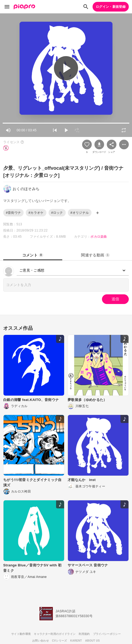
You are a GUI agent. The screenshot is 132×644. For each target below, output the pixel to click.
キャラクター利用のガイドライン (55, 634)
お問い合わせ (41, 641)
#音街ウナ (13, 213)
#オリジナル (80, 213)
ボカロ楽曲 (99, 237)
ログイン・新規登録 (111, 7)
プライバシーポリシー (107, 634)
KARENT (76, 641)
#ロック (57, 213)
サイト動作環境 (21, 634)
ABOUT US (92, 641)
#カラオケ (36, 213)
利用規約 (84, 634)
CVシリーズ (60, 641)
